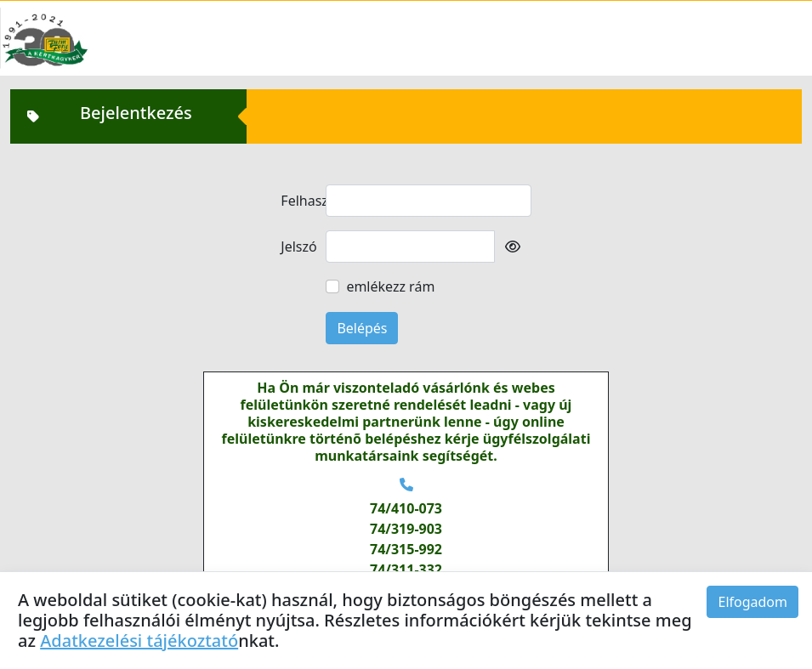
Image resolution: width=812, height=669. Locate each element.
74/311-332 (406, 570)
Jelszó (298, 247)
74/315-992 (406, 549)
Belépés (362, 328)
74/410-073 (406, 508)
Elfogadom (752, 602)
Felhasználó (298, 201)
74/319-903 (406, 529)
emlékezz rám (390, 286)
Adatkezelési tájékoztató (139, 641)
